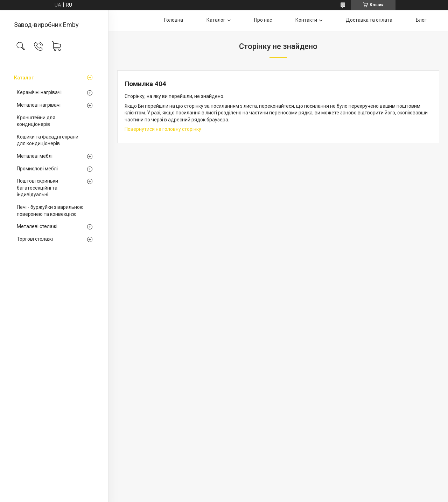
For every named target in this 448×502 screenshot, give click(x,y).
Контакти (306, 20)
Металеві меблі (35, 156)
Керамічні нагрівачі (39, 92)
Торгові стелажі (35, 239)
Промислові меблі (37, 169)
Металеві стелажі (37, 226)
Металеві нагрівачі (39, 105)
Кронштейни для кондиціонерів (36, 121)
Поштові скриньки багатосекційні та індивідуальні (37, 188)
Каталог (24, 78)
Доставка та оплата (369, 20)
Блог (421, 20)
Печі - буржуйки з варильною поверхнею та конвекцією (50, 211)
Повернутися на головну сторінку (163, 129)
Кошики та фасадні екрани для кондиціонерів (48, 140)
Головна (174, 20)
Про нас (263, 20)
